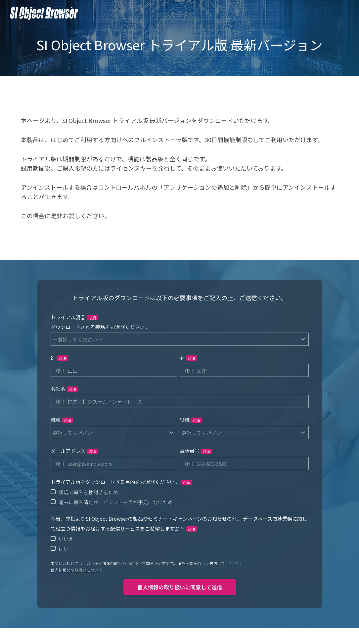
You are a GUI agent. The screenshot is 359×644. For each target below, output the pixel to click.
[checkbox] (180, 497)
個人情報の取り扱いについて (76, 570)
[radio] (180, 492)
